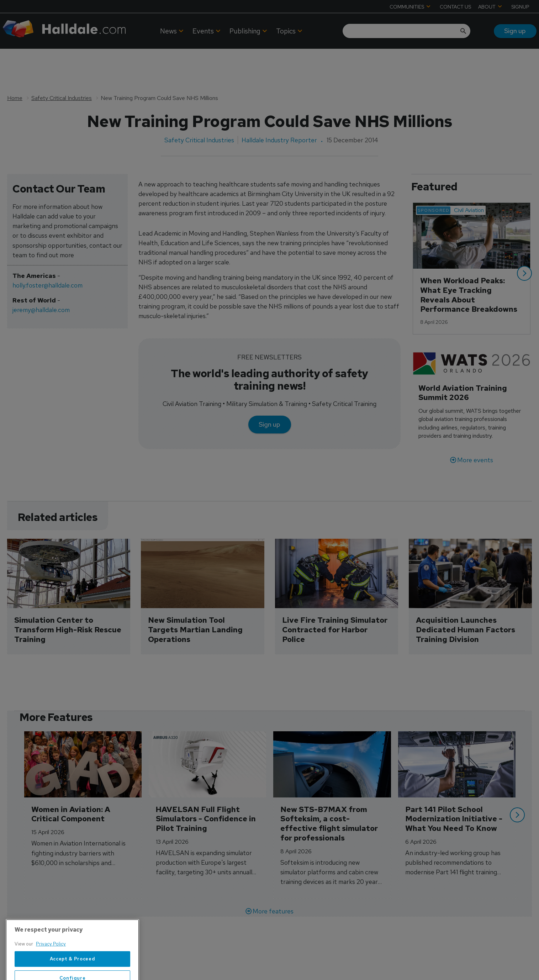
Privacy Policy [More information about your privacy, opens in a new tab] (51, 965)
